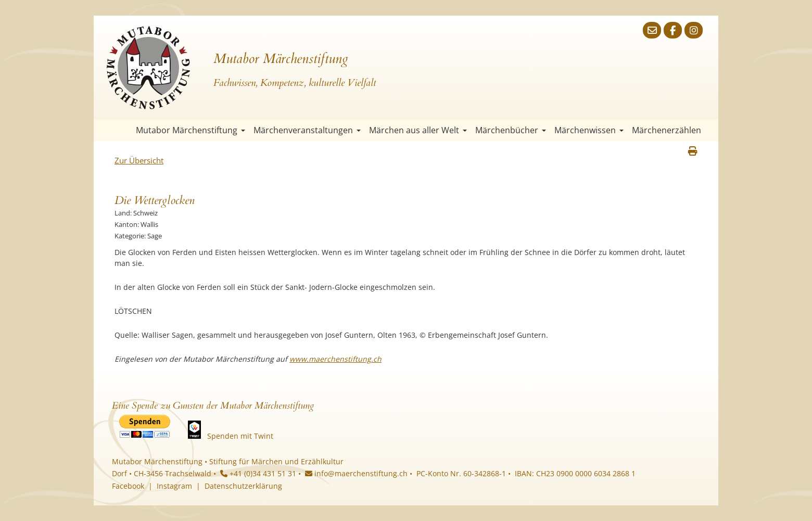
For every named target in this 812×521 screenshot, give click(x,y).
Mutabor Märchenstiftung (191, 130)
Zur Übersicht (139, 160)
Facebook (128, 486)
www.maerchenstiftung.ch (335, 359)
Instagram (174, 486)
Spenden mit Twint (240, 436)
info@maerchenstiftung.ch (356, 473)
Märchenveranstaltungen (307, 130)
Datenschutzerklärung (243, 486)
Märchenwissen (589, 130)
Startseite (122, 130)
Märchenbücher (511, 130)
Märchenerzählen (667, 130)
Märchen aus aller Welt (418, 130)
